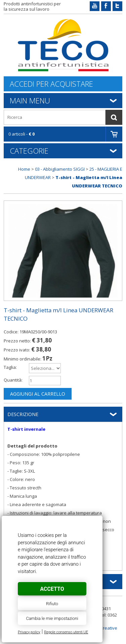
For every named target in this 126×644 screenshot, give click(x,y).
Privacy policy (29, 632)
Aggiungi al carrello (38, 394)
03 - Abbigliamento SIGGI (60, 169)
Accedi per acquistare (51, 84)
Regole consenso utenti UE (66, 632)
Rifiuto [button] (52, 604)
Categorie (29, 151)
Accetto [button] (52, 589)
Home (24, 169)
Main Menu (30, 100)
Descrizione (23, 414)
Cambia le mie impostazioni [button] (52, 618)
